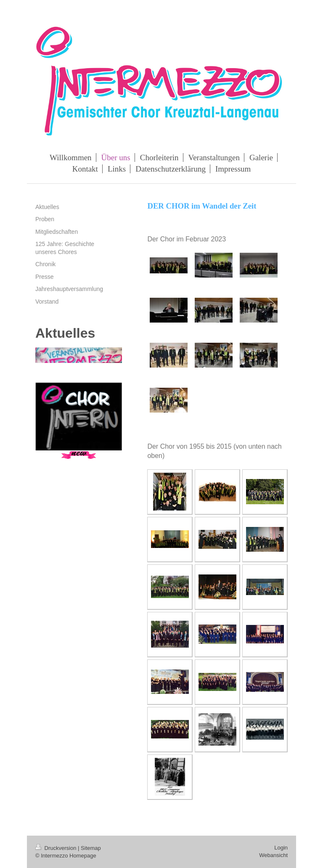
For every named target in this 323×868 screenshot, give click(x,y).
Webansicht (273, 855)
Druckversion (57, 848)
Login (281, 848)
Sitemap (91, 848)
